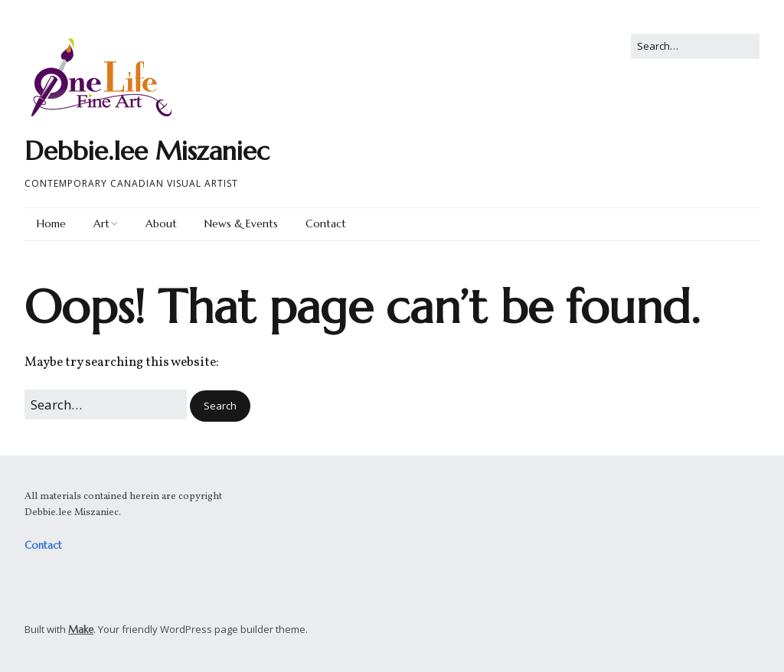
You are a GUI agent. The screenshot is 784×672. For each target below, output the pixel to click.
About (161, 223)
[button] (220, 406)
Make (81, 630)
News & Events (241, 223)
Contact (326, 223)
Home (51, 223)
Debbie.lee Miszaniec (147, 151)
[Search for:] (695, 46)
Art (101, 223)
